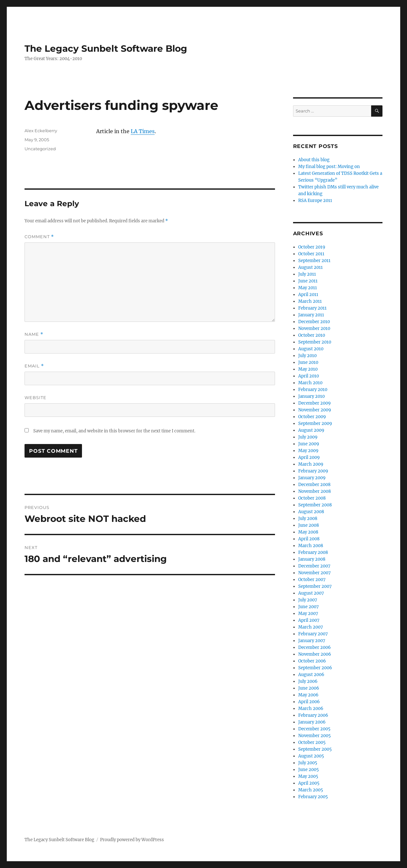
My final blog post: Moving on (329, 167)
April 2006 (309, 702)
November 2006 (315, 654)
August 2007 (311, 593)
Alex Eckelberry (41, 131)
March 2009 (311, 464)
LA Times (143, 131)
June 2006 (309, 688)
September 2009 (315, 423)
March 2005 (311, 790)
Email (34, 366)
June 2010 (308, 362)
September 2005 (315, 749)
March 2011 (310, 301)
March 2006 (311, 709)
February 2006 (313, 715)
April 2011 (308, 295)
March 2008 (311, 546)
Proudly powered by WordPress (132, 840)
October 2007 (312, 580)
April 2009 (309, 457)
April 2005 (309, 783)
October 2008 (312, 498)
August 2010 (311, 349)
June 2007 (309, 607)
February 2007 (313, 634)
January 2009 (312, 478)
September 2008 (315, 505)
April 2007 (309, 620)
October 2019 (312, 247)
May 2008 (308, 532)
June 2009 (309, 444)
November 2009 (315, 410)
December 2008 (314, 485)
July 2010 (307, 356)
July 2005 (308, 763)
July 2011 (307, 274)
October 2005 (312, 742)
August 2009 (311, 430)
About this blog (314, 160)
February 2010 (313, 390)
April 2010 (309, 376)
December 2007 (314, 566)
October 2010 (312, 335)
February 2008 (313, 552)
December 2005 (314, 729)
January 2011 (311, 315)
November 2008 (315, 491)
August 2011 (310, 267)
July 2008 (308, 519)
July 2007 (308, 600)
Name (34, 334)
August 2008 (311, 512)
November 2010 (314, 328)
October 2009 (312, 417)
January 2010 (311, 396)
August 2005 (311, 756)
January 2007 (312, 641)
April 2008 (309, 539)
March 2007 (311, 627)
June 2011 (308, 281)
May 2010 (308, 369)
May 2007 (308, 614)
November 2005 (315, 736)
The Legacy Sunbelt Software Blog (106, 48)
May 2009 (308, 451)
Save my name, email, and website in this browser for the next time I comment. (114, 431)
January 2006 (312, 722)
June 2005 (309, 770)
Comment (39, 237)
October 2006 (312, 661)
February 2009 (313, 471)
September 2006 (315, 668)
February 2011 (312, 308)
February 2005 (313, 797)
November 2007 (315, 573)
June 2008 (309, 525)
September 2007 (315, 586)
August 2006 (311, 675)
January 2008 (312, 559)
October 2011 (311, 254)
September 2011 (314, 261)
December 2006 (315, 647)
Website (36, 397)
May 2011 (308, 288)
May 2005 (308, 776)
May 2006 (308, 695)
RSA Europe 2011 (315, 201)
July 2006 (308, 681)
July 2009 (308, 437)
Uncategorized (40, 149)
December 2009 (315, 403)
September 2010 (315, 342)
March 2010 (310, 383)
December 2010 (314, 322)
